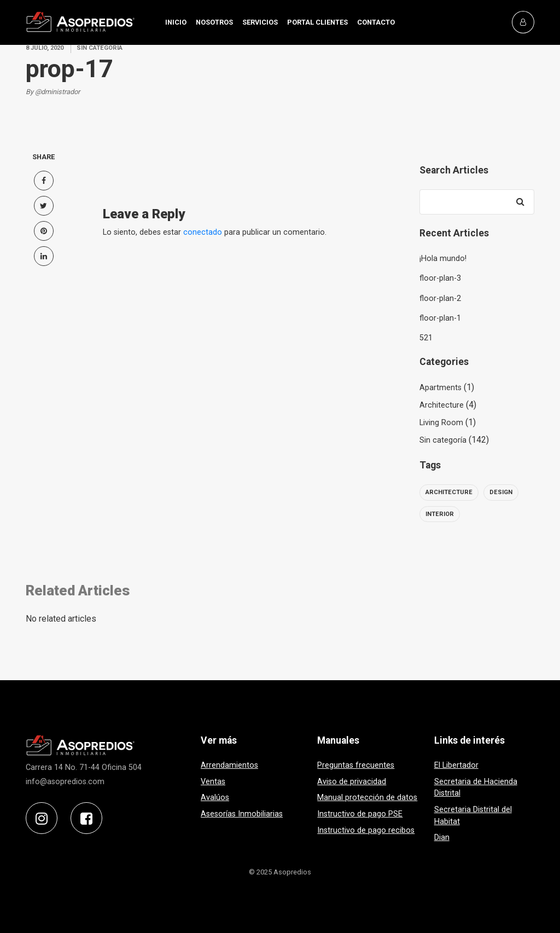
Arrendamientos (229, 765)
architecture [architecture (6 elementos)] (449, 492)
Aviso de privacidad (352, 782)
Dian (442, 838)
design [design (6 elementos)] (501, 492)
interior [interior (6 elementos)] (440, 514)
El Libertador (456, 765)
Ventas (213, 782)
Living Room (441, 423)
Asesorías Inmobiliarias (242, 814)
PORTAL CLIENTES (317, 22)
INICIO (176, 22)
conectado (203, 232)
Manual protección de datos (367, 798)
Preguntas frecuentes (356, 765)
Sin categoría (443, 440)
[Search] (521, 202)
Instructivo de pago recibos (366, 830)
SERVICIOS (260, 22)
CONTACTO (376, 22)
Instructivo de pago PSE (360, 814)
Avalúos (215, 798)
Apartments (441, 388)
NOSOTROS (214, 22)
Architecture (442, 405)
